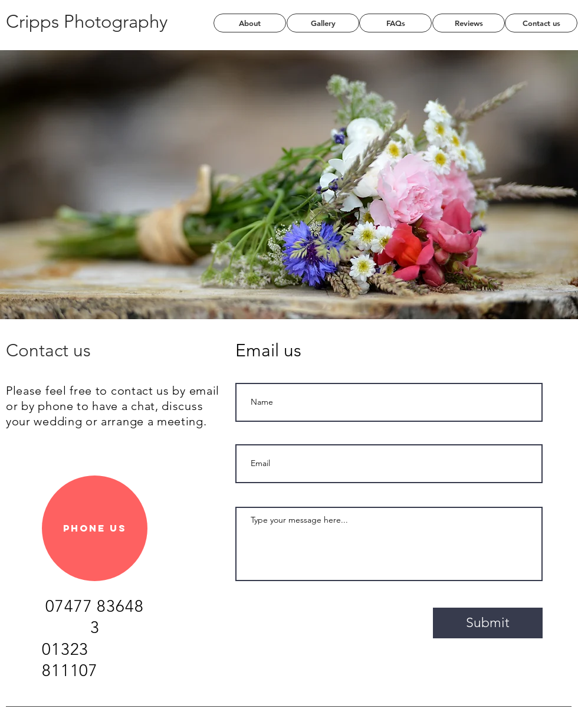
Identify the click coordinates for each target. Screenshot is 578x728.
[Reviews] (469, 23)
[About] (250, 23)
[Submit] (488, 623)
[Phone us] (95, 528)
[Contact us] (541, 23)
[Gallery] (323, 23)
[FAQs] (395, 23)
